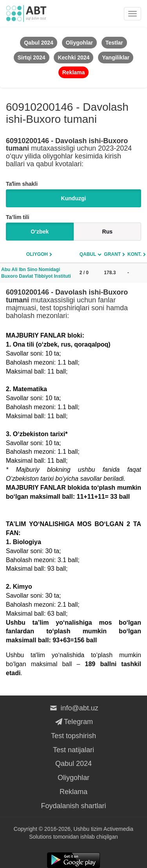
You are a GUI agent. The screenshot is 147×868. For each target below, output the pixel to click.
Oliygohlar (73, 778)
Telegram (73, 722)
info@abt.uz (73, 708)
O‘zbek (40, 232)
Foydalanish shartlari (73, 806)
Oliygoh (37, 254)
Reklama (73, 792)
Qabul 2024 (73, 764)
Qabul (88, 254)
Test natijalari (73, 750)
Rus (107, 232)
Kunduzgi (74, 198)
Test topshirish (73, 736)
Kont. (134, 254)
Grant (112, 254)
